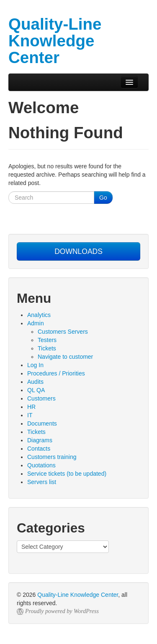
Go (103, 198)
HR (31, 407)
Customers (41, 398)
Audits (35, 382)
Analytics (39, 315)
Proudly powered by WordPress (62, 611)
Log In (35, 365)
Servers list (42, 482)
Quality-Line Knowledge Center (78, 595)
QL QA (36, 390)
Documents (42, 423)
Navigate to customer (65, 357)
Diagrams (40, 440)
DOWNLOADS (78, 251)
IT (30, 415)
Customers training (52, 457)
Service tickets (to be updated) (67, 474)
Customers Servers (63, 332)
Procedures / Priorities (56, 373)
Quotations (41, 465)
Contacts (39, 449)
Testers (47, 340)
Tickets (47, 348)
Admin (36, 323)
